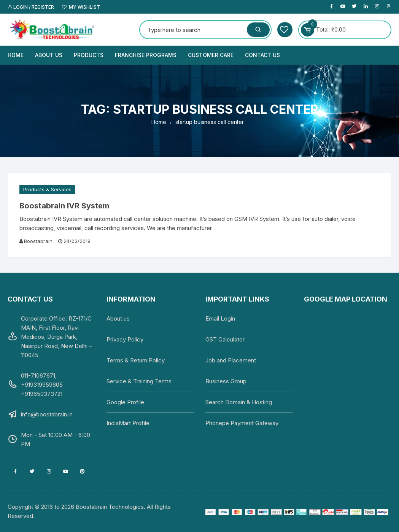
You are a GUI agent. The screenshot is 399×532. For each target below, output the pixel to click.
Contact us (262, 55)
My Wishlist (81, 7)
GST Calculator (225, 339)
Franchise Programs (146, 55)
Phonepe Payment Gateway (242, 423)
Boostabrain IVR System (64, 206)
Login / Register (31, 7)
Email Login (220, 318)
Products (89, 55)
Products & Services (47, 189)
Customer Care (211, 55)
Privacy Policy (125, 339)
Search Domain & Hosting (239, 402)
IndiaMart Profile (128, 423)
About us (49, 55)
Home (16, 55)
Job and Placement (231, 360)
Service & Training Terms (139, 381)
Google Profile (125, 402)
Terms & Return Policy (136, 360)
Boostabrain (38, 241)
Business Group (226, 381)
